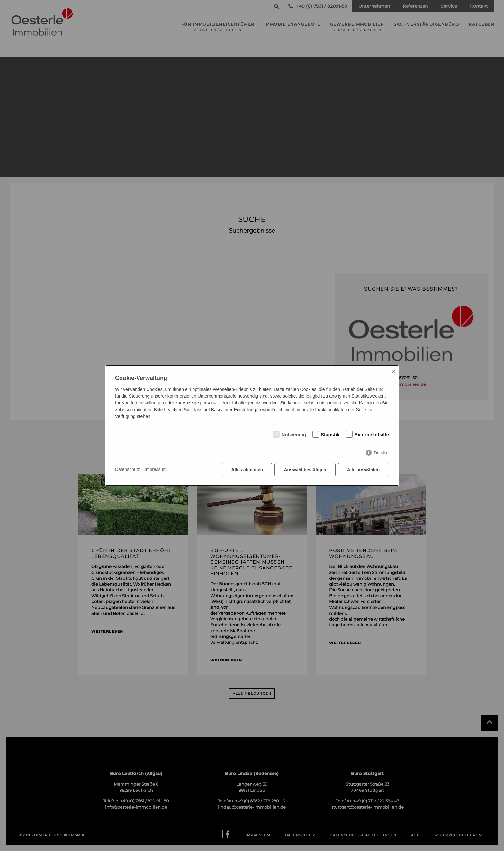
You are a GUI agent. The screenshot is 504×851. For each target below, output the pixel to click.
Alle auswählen (363, 470)
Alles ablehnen (247, 470)
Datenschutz (128, 469)
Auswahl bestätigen (305, 470)
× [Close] (394, 371)
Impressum (156, 469)
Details (380, 453)
